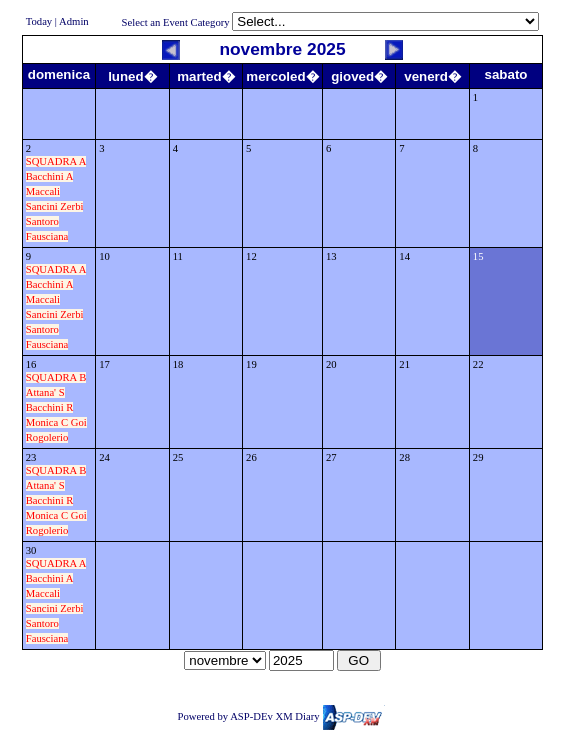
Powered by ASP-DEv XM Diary (280, 716)
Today (39, 21)
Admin (74, 21)
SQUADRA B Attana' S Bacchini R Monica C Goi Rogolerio (56, 407)
